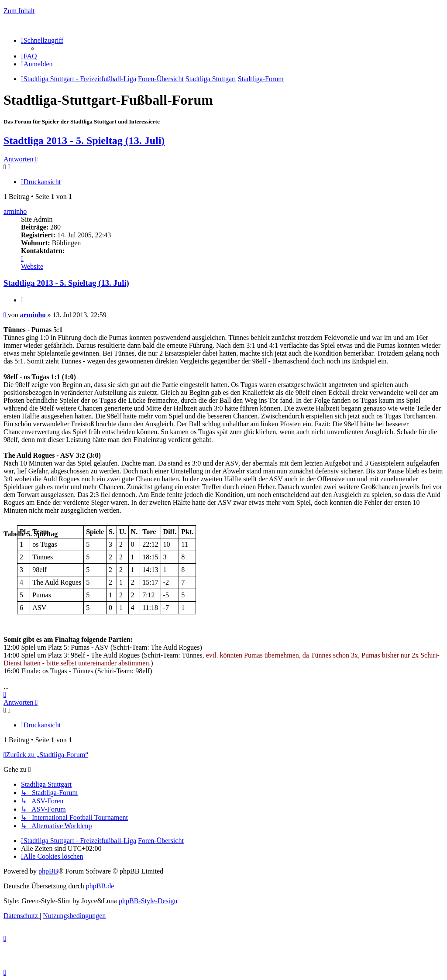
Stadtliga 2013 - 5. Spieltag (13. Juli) (84, 140)
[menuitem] (29, 56)
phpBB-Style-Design (148, 901)
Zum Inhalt (19, 11)
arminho (15, 211)
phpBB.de (100, 886)
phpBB (48, 871)
